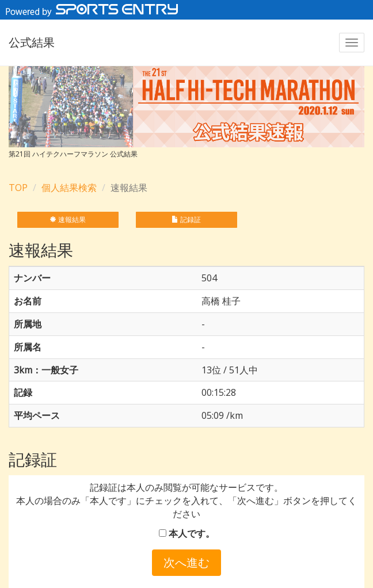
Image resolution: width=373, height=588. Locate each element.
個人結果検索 (69, 188)
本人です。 (187, 533)
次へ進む (186, 562)
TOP (18, 188)
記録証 (186, 219)
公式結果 (32, 42)
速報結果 (68, 219)
